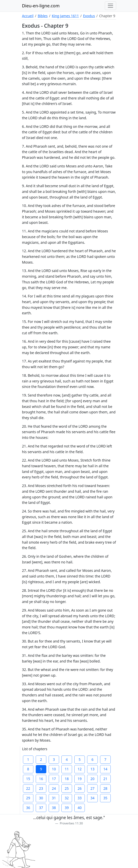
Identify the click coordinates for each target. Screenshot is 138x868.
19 (80, 779)
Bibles (43, 16)
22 (28, 788)
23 (41, 788)
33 (80, 798)
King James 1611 (65, 16)
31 (54, 798)
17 (54, 779)
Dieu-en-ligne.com (41, 6)
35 (105, 798)
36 (28, 808)
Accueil (28, 16)
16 (41, 779)
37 (41, 808)
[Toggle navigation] (110, 6)
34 (92, 798)
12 (80, 769)
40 (80, 808)
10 (54, 769)
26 (80, 788)
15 (28, 779)
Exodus (89, 16)
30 (41, 798)
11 (67, 769)
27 (92, 788)
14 (105, 769)
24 (54, 788)
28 (105, 788)
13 (92, 769)
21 (105, 779)
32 (67, 798)
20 (92, 779)
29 (28, 798)
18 (67, 779)
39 (67, 808)
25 (67, 788)
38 (54, 808)
